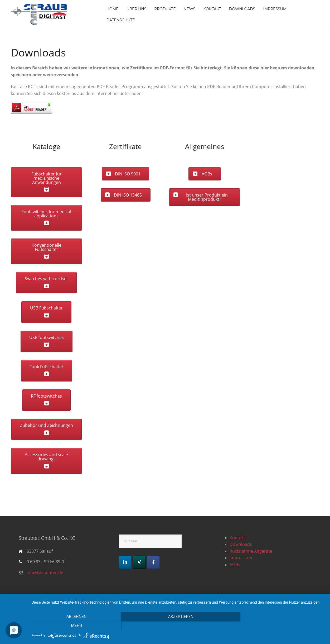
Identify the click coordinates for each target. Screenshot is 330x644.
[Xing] (139, 562)
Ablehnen (76, 626)
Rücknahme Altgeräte (251, 551)
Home (113, 9)
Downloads (242, 9)
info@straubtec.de (45, 573)
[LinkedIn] (125, 562)
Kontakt (212, 9)
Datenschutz (121, 20)
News (190, 9)
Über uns (136, 9)
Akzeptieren (178, 626)
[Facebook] (153, 562)
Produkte (165, 9)
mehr (281, 626)
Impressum (275, 9)
